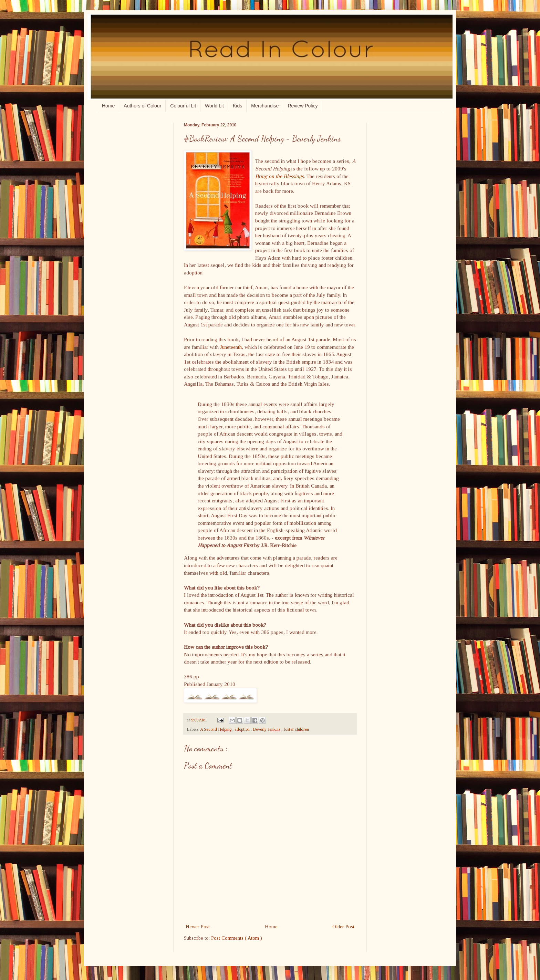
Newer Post (198, 927)
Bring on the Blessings (279, 176)
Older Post (343, 927)
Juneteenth (231, 347)
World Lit (214, 106)
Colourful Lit (183, 106)
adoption (243, 729)
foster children (296, 729)
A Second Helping (216, 729)
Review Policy (303, 106)
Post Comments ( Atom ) (237, 938)
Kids (237, 106)
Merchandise (265, 106)
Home (108, 106)
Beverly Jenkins (267, 729)
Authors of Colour (142, 106)
